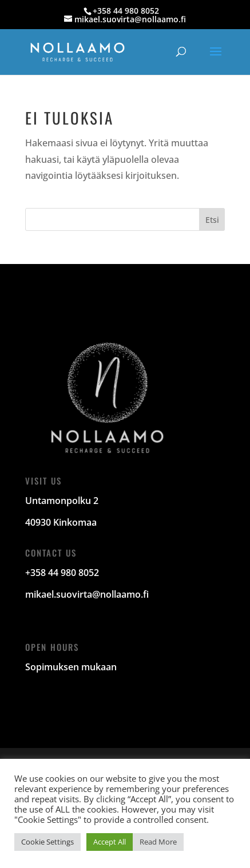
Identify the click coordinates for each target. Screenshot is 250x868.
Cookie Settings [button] (47, 842)
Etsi (212, 220)
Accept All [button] (110, 842)
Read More (158, 842)
